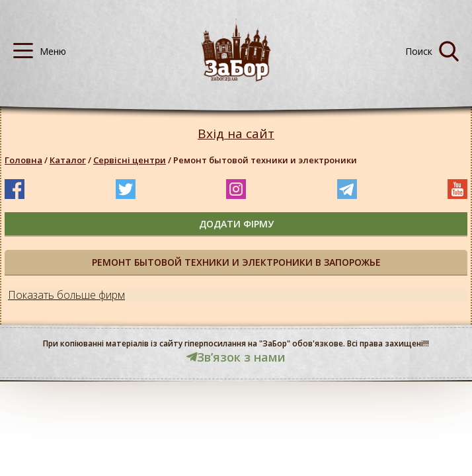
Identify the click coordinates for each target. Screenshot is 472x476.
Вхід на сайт (236, 134)
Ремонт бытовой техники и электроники (265, 160)
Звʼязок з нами (236, 357)
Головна (23, 160)
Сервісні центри (130, 160)
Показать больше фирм (66, 295)
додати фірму (236, 224)
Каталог (68, 160)
